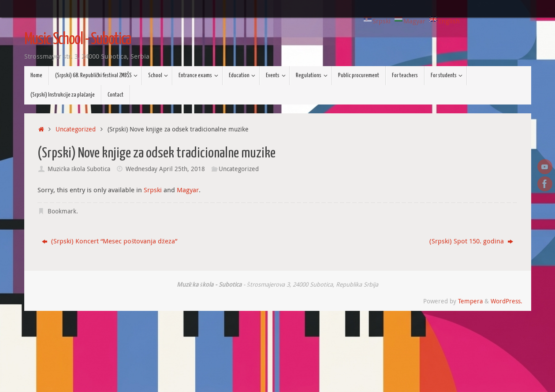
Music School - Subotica (78, 40)
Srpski (153, 190)
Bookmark (62, 211)
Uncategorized (76, 129)
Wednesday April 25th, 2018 (165, 169)
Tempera (470, 301)
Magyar (188, 190)
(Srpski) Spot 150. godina (471, 241)
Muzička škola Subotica (79, 169)
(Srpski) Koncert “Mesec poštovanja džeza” (110, 241)
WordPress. (507, 301)
